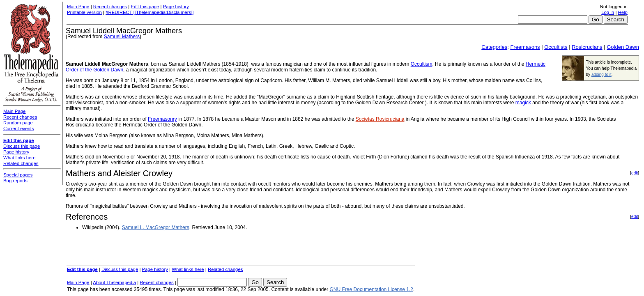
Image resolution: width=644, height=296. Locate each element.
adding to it (601, 75)
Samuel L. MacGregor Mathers (156, 227)
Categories (494, 47)
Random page (18, 123)
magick (523, 103)
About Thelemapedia (114, 282)
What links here (188, 269)
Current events (19, 128)
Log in (608, 12)
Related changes (225, 269)
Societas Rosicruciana (380, 119)
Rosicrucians (587, 47)
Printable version (84, 12)
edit (635, 173)
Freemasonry (162, 119)
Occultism (422, 64)
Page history (176, 7)
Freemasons (525, 47)
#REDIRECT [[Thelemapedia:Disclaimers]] (149, 12)
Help (623, 12)
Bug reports (15, 181)
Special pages (18, 175)
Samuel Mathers (122, 37)
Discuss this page (120, 269)
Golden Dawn (623, 47)
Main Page (78, 7)
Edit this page (145, 7)
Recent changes (110, 7)
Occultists (556, 47)
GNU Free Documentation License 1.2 (371, 289)
